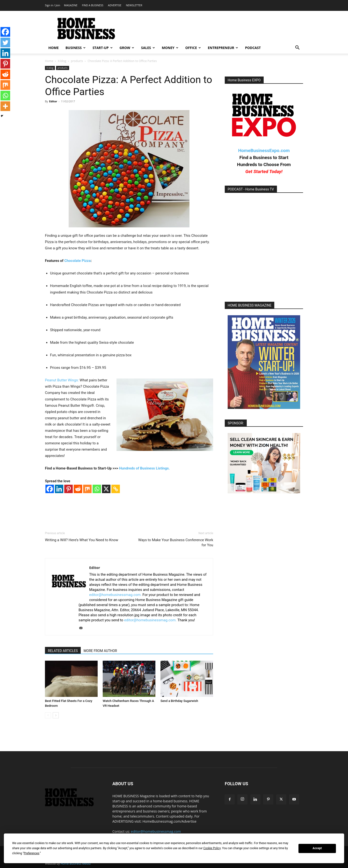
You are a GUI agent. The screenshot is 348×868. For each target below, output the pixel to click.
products (77, 61)
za (89, 261)
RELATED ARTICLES (63, 651)
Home (49, 61)
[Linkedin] (59, 489)
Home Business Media (76, 864)
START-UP (103, 48)
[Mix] (87, 489)
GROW (127, 48)
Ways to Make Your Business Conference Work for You (176, 542)
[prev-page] (48, 715)
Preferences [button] (31, 853)
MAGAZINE (71, 5)
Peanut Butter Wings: (62, 380)
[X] (106, 489)
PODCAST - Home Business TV (251, 189)
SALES (148, 48)
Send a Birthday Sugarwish (179, 701)
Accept (317, 848)
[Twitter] (5, 42)
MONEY (170, 48)
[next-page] (56, 715)
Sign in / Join (53, 5)
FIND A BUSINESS (93, 5)
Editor (53, 101)
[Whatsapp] (97, 489)
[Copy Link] (116, 489)
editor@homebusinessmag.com (156, 831)
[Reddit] (78, 489)
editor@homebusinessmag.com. (115, 595)
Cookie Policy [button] (212, 848)
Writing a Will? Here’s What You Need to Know (82, 540)
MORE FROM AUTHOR (100, 651)
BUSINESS (76, 48)
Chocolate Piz (76, 261)
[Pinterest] (69, 489)
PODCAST (253, 48)
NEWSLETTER (134, 5)
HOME (54, 48)
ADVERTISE (115, 5)
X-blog (62, 61)
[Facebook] (50, 489)
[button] (297, 48)
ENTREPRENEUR (223, 48)
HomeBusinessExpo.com (264, 150)
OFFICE (193, 48)
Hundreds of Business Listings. (145, 468)
